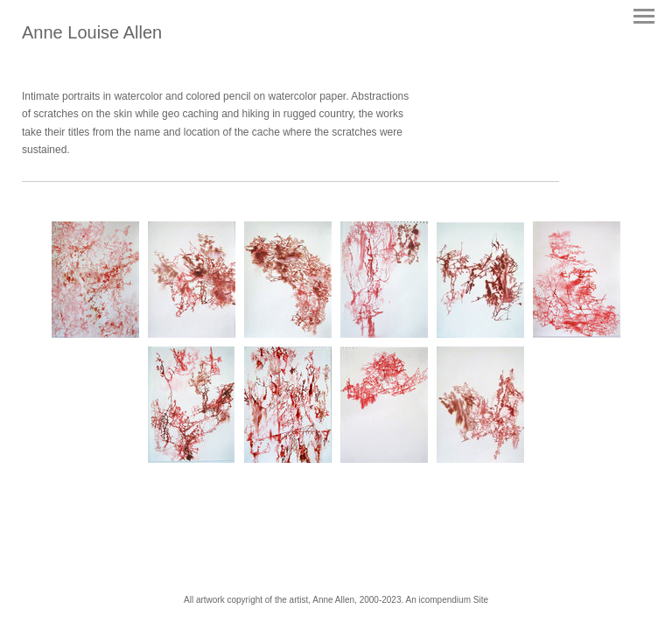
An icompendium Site (447, 600)
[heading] (92, 35)
